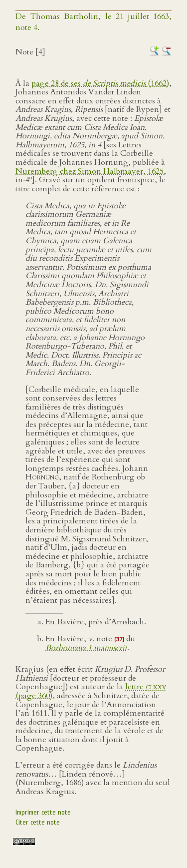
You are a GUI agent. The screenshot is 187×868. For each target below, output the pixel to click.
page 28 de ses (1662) (100, 83)
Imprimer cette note (43, 812)
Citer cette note (38, 822)
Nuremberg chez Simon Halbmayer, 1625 (90, 171)
